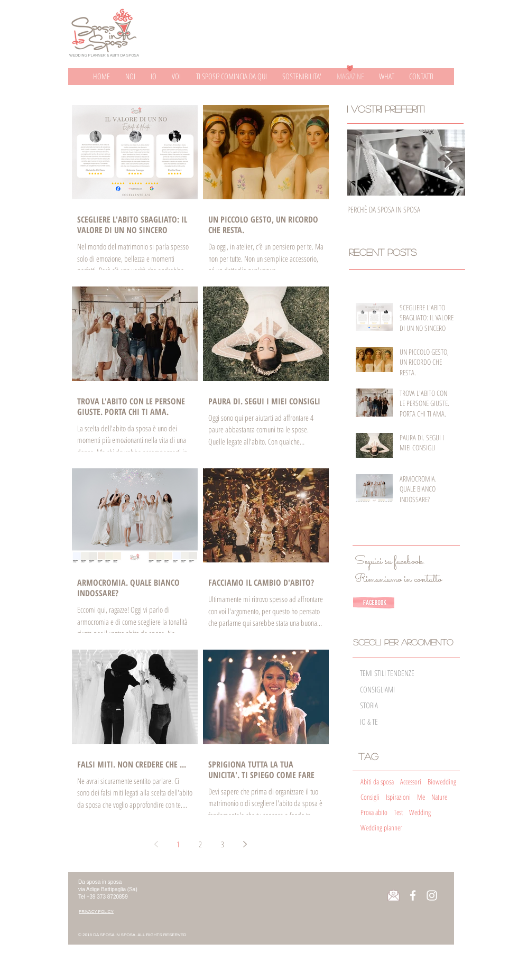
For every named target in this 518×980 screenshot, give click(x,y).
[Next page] (245, 844)
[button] (96, 911)
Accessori (411, 782)
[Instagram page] (432, 895)
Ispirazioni (398, 797)
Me (421, 797)
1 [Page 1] (178, 844)
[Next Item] (448, 163)
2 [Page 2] (200, 844)
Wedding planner (381, 828)
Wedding (420, 812)
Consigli (370, 797)
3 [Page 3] (223, 844)
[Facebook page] (413, 895)
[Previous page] (156, 844)
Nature (439, 797)
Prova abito (374, 812)
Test (398, 812)
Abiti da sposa (377, 782)
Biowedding (442, 782)
